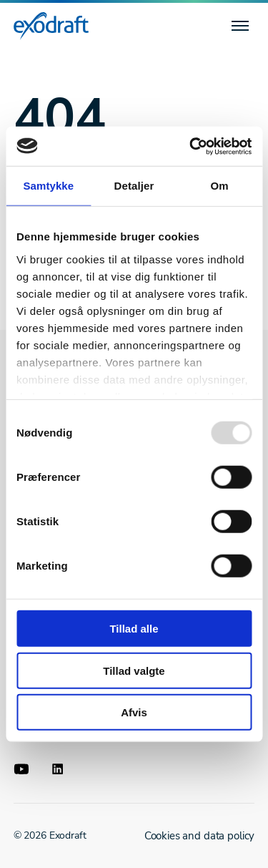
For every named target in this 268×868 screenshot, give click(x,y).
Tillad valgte (134, 670)
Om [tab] (220, 186)
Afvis (134, 712)
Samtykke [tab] (48, 186)
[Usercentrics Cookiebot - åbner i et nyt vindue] (191, 146)
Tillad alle (134, 629)
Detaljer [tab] (134, 186)
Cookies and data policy (200, 836)
